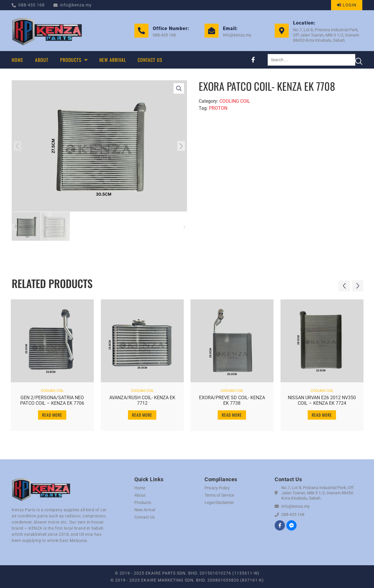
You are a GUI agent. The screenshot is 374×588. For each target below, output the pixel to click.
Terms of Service (219, 495)
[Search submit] (359, 60)
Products (143, 502)
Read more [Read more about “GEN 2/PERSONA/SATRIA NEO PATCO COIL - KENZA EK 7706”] (52, 414)
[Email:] (212, 31)
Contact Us (144, 517)
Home (140, 488)
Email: (230, 28)
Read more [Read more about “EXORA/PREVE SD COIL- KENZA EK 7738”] (232, 414)
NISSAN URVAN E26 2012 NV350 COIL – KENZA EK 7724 (322, 399)
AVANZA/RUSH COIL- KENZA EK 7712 (142, 399)
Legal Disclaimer (219, 502)
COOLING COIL (235, 101)
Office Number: (171, 28)
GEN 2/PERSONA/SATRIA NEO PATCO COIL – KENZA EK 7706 (52, 399)
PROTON (218, 108)
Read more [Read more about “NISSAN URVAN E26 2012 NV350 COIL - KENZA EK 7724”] (322, 414)
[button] (18, 146)
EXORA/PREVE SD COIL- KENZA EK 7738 (232, 399)
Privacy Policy (217, 488)
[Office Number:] (141, 31)
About (140, 495)
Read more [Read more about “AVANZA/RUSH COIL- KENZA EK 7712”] (142, 414)
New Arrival (145, 510)
